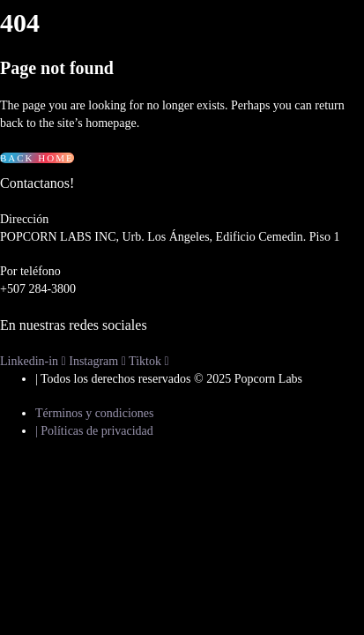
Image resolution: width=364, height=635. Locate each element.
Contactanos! (37, 183)
